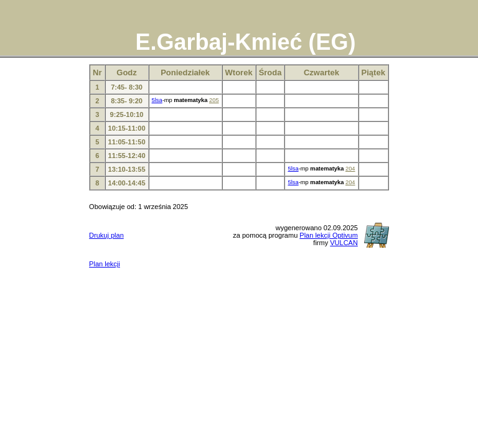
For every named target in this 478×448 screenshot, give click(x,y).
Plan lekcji (105, 264)
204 (350, 169)
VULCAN (344, 243)
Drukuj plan (106, 235)
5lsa (157, 100)
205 (214, 100)
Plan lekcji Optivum (329, 235)
